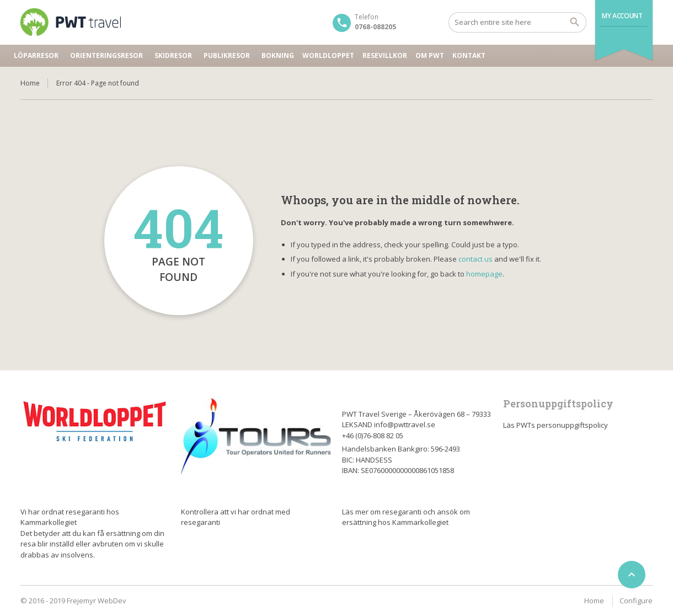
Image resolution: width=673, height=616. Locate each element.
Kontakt (469, 55)
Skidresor (173, 55)
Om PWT (430, 55)
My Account (622, 16)
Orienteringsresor (106, 55)
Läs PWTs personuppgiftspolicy (556, 425)
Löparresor (36, 55)
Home (30, 83)
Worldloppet (328, 55)
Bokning (278, 55)
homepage (484, 274)
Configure (636, 601)
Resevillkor (385, 55)
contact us (476, 259)
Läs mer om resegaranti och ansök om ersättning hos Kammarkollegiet (406, 517)
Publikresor (227, 55)
